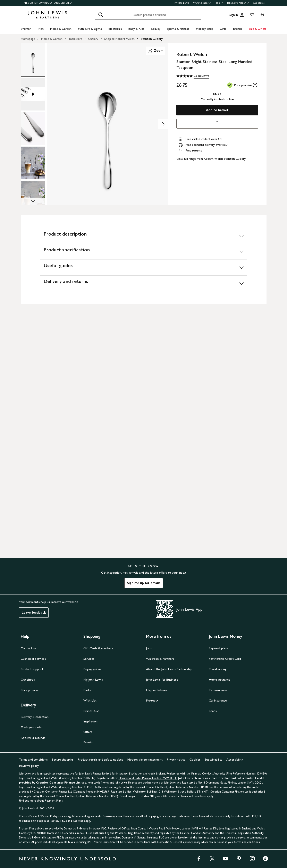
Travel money (218, 669)
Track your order (32, 727)
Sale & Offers (258, 29)
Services (89, 659)
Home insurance (220, 679)
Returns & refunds (33, 738)
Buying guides (92, 669)
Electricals (115, 29)
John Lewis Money (238, 3)
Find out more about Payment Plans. (41, 801)
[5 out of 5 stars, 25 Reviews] (193, 76)
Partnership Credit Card (225, 659)
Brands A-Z (91, 711)
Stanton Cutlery (152, 39)
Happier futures (157, 690)
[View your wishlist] (251, 15)
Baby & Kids (136, 29)
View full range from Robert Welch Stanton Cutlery (211, 159)
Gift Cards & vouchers (98, 648)
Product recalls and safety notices (100, 759)
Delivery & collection (35, 717)
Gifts (223, 29)
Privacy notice (176, 759)
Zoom (155, 51)
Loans (213, 711)
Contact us (28, 648)
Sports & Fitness (178, 29)
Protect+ (152, 700)
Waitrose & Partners (160, 659)
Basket (88, 690)
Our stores (259, 3)
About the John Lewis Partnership (169, 669)
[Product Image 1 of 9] (33, 60)
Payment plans (218, 648)
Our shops (28, 679)
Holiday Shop (205, 29)
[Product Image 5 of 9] (33, 197)
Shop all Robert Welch (119, 39)
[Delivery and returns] (144, 283)
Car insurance (218, 700)
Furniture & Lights (90, 29)
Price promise (30, 690)
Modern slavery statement (145, 759)
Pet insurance (218, 690)
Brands (238, 29)
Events (88, 742)
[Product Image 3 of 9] (33, 129)
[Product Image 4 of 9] (33, 163)
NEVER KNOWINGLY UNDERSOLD (48, 3)
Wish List (90, 700)
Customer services (33, 659)
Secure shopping (63, 759)
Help (219, 3)
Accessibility (235, 759)
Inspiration (90, 721)
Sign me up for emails (144, 583)
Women (26, 29)
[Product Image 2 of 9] (33, 94)
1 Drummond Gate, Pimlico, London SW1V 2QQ (148, 778)
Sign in (234, 15)
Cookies (195, 759)
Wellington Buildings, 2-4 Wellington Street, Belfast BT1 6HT (171, 792)
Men (41, 29)
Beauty (156, 29)
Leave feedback (34, 612)
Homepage (28, 39)
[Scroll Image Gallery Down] (33, 201)
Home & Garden (61, 29)
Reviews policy (29, 766)
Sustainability (213, 759)
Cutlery (93, 39)
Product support (32, 669)
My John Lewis (182, 3)
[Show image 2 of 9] (163, 124)
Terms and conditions (33, 759)
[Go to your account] (242, 15)
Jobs (149, 648)
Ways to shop (202, 3)
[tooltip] (255, 85)
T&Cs (63, 821)
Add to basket (217, 110)
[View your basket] (262, 15)
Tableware (75, 39)
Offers (88, 732)
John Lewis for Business (162, 679)
